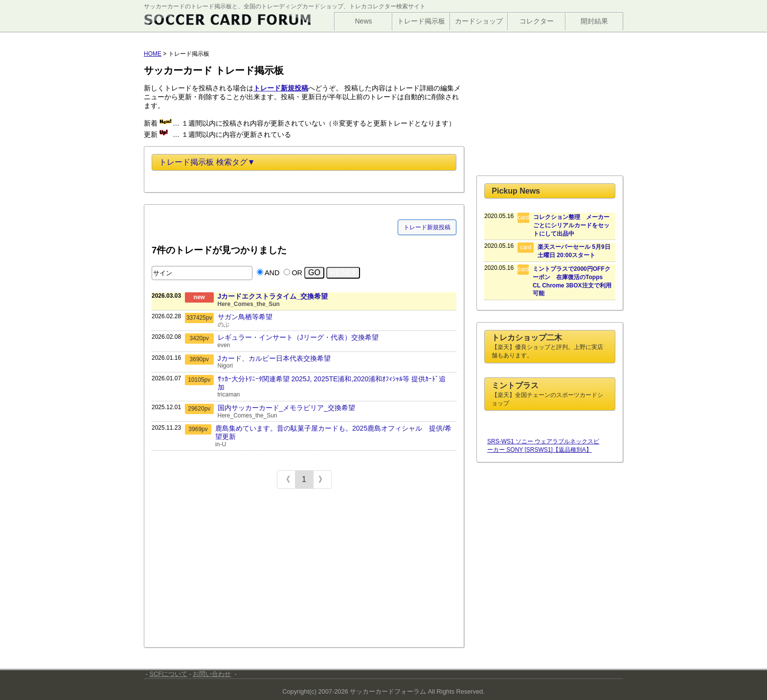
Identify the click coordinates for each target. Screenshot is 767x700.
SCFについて (168, 674)
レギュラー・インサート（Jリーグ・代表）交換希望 (298, 337)
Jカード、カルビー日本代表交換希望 (274, 358)
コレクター (537, 21)
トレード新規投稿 (427, 227)
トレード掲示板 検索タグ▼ (207, 162)
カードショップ (479, 21)
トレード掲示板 (421, 21)
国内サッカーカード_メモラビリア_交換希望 (287, 408)
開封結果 (594, 21)
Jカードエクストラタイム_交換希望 (273, 296)
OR (297, 273)
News (363, 21)
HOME (153, 54)
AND (272, 273)
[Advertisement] (225, 569)
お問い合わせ (212, 674)
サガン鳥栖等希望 (245, 317)
